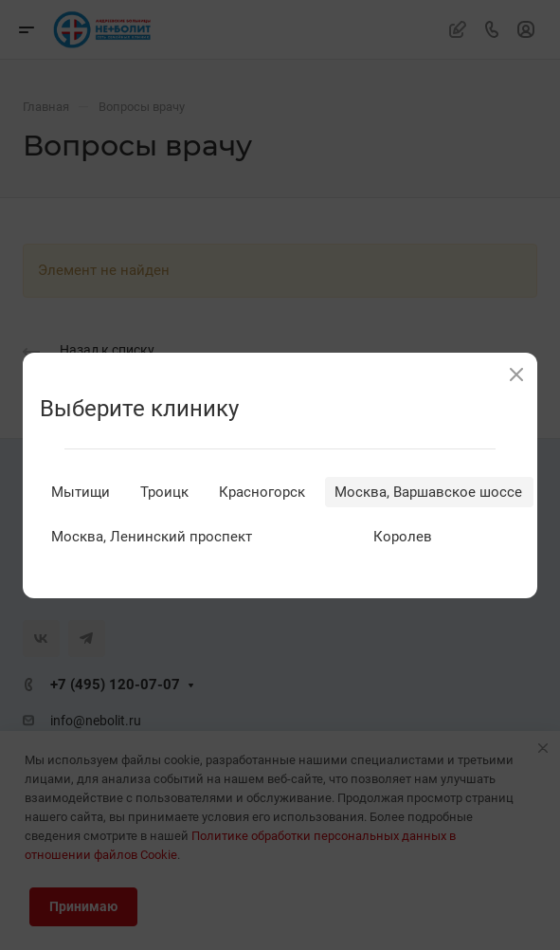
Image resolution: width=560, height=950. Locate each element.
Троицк (164, 492)
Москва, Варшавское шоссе (428, 492)
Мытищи (81, 492)
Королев (403, 537)
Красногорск (262, 492)
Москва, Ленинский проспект (152, 537)
